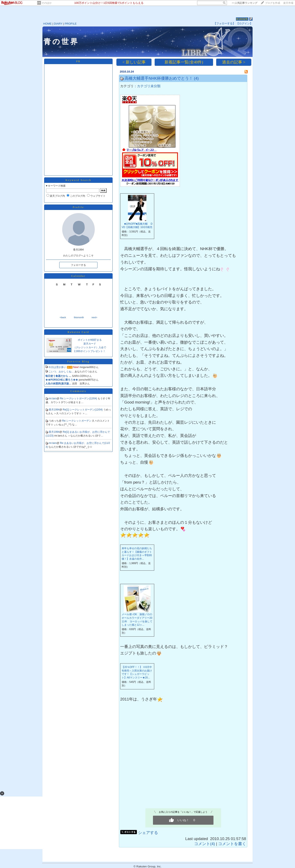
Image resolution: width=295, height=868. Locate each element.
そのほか (47, 3)
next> (94, 317)
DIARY (58, 24)
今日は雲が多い (57, 367)
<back (63, 317)
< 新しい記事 (134, 62)
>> (245, 3)
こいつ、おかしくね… (61, 372)
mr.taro (53, 398)
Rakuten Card (78, 332)
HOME (47, 24)
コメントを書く (232, 844)
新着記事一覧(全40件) (184, 62)
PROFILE (71, 24)
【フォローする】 (224, 23)
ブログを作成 (273, 3)
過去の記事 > (234, 62)
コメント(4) (205, 844)
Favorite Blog (78, 361)
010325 (242, 19)
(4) (196, 78)
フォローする (78, 265)
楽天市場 (288, 3)
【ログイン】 (244, 23)
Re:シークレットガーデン (77, 421)
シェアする (148, 833)
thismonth (79, 317)
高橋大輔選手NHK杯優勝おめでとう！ (159, 78)
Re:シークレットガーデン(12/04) (79, 398)
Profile (78, 207)
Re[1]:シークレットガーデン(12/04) (83, 410)
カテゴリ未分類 (149, 86)
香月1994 (54, 410)
